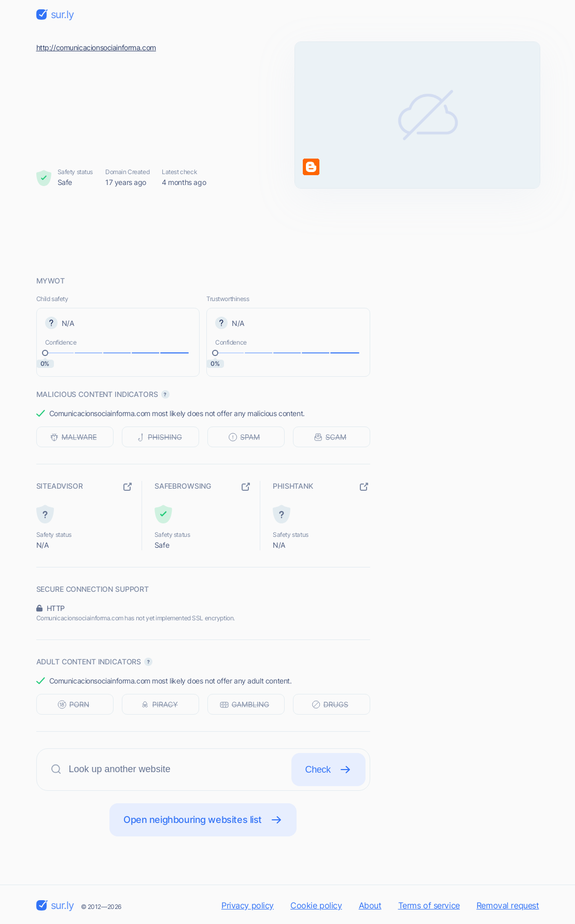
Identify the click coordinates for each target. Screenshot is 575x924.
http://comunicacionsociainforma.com (96, 47)
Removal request (508, 905)
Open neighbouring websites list (203, 820)
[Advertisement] (288, 232)
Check (328, 770)
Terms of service (429, 905)
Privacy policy (248, 905)
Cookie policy (316, 905)
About (370, 905)
